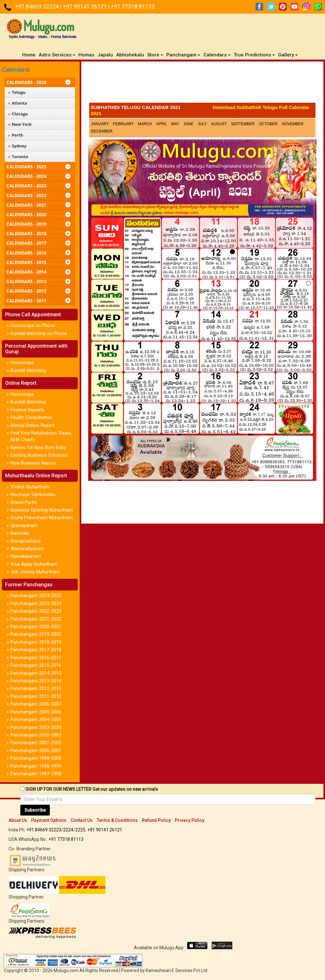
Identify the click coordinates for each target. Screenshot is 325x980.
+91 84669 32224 (37, 6)
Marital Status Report (33, 425)
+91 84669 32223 (44, 830)
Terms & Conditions (117, 820)
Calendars (15, 70)
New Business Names (33, 463)
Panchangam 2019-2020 (36, 634)
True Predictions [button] (254, 55)
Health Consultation (31, 417)
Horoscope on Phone (33, 326)
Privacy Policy (190, 820)
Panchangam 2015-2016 (36, 665)
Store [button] (155, 55)
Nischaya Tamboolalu (33, 494)
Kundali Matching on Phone (39, 333)
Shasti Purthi (24, 502)
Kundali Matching (28, 371)
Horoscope (22, 363)
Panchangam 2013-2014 (36, 681)
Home (30, 55)
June (188, 124)
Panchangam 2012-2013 (36, 688)
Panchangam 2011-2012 (36, 696)
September (243, 124)
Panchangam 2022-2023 (36, 611)
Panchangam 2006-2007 (36, 704)
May (175, 124)
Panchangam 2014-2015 (36, 673)
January (100, 124)
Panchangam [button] (183, 55)
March (145, 124)
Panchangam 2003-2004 (36, 727)
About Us (18, 820)
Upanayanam (24, 525)
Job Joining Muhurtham (35, 572)
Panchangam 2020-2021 (36, 627)
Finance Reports (27, 410)
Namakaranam (26, 556)
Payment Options (49, 820)
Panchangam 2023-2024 (36, 603)
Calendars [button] (217, 55)
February (123, 124)
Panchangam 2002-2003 (36, 735)
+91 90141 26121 (85, 6)
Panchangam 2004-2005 (36, 719)
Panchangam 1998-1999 (36, 766)
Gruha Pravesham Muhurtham (42, 518)
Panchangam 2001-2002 (36, 743)
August (219, 124)
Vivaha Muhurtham (30, 487)
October (268, 124)
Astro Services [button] (57, 55)
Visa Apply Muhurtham (34, 564)
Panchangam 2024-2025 (36, 596)
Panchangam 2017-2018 (36, 650)
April (162, 124)
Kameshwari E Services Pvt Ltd (176, 970)
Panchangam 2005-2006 (36, 712)
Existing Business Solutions (39, 455)
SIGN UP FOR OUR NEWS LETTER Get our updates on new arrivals (92, 789)
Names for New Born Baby (38, 448)
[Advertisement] (202, 84)
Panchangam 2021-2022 (36, 619)
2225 (80, 830)
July (202, 124)
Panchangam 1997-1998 (36, 774)
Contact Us (82, 820)
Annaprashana (26, 541)
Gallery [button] (288, 55)
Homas (86, 55)
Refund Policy (156, 820)
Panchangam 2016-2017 (36, 658)
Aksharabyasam (27, 549)
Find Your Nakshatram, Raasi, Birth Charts (41, 436)
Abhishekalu (130, 55)
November (293, 124)
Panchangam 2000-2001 (36, 751)
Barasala (20, 533)
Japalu (105, 55)
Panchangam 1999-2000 (36, 758)
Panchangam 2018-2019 (36, 642)
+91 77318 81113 (133, 6)
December (102, 131)
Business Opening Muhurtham (42, 510)
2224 (68, 830)
